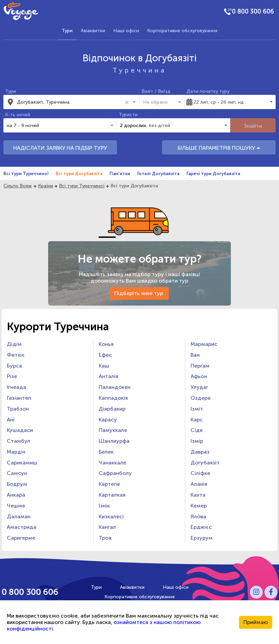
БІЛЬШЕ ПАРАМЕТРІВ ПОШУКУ (219, 148)
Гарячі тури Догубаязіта (213, 174)
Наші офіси (126, 31)
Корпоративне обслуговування (182, 31)
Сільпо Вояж (18, 186)
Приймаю (256, 622)
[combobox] (70, 102)
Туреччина (139, 70)
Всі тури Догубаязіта (79, 174)
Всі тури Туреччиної (26, 174)
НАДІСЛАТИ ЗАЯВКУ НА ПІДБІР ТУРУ (60, 148)
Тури (67, 31)
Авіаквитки (93, 31)
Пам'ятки (120, 174)
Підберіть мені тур (139, 293)
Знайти (253, 126)
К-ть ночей (18, 115)
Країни (46, 186)
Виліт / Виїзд (156, 91)
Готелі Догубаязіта (158, 174)
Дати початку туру (208, 91)
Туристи (128, 115)
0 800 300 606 (253, 12)
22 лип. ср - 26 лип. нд (219, 102)
